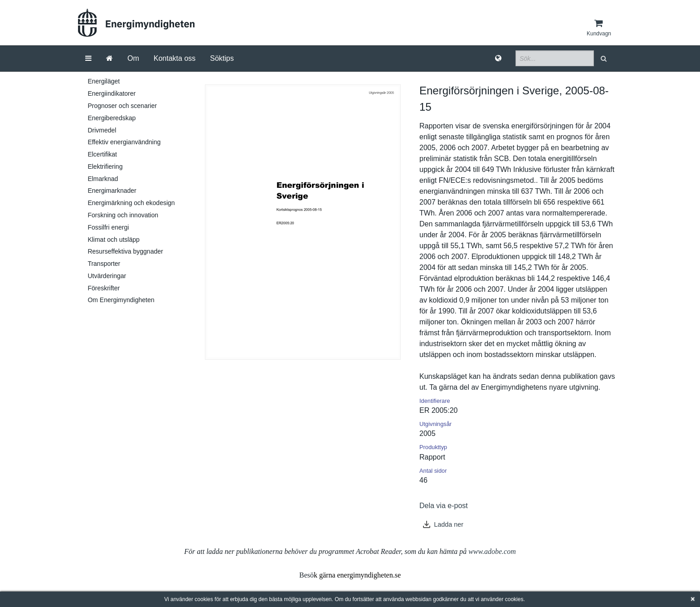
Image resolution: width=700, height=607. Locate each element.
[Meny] (88, 59)
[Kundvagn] (599, 28)
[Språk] (498, 59)
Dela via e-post (444, 506)
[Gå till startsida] (109, 59)
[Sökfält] (555, 58)
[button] (605, 58)
